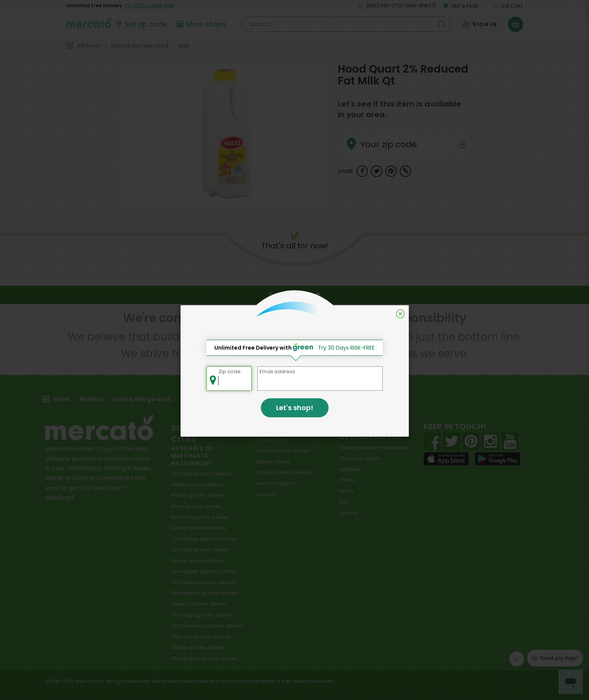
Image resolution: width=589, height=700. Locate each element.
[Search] (346, 24)
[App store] (446, 459)
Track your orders (359, 458)
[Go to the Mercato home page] (89, 22)
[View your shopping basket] (516, 24)
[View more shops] (202, 24)
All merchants (272, 440)
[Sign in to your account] (480, 24)
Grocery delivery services (284, 472)
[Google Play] (498, 459)
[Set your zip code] (141, 24)
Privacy (348, 480)
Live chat (508, 6)
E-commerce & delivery (283, 451)
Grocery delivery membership (373, 448)
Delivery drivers (273, 462)
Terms (346, 491)
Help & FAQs (461, 6)
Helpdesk (350, 469)
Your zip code (379, 135)
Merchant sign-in (276, 483)
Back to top (295, 295)
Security (349, 513)
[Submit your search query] (442, 24)
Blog (345, 502)
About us (266, 494)
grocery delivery (201, 473)
